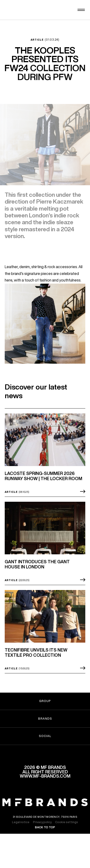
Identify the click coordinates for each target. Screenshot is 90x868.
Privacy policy (42, 827)
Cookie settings (67, 827)
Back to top (45, 833)
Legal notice (21, 827)
